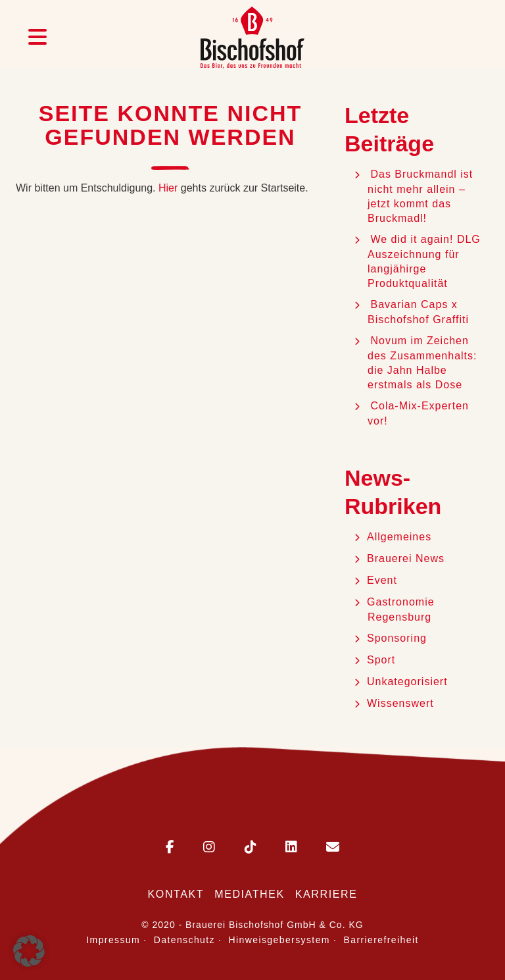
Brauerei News (406, 558)
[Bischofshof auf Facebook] (170, 848)
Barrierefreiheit (381, 940)
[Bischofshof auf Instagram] (196, 848)
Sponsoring (397, 638)
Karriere (326, 894)
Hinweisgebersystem (279, 940)
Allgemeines (399, 537)
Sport (381, 660)
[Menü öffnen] (37, 38)
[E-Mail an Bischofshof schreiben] (320, 848)
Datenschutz (184, 940)
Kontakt (176, 894)
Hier (168, 188)
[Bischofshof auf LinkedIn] (278, 848)
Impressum (113, 940)
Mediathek (250, 894)
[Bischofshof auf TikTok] (237, 848)
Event (382, 580)
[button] (29, 951)
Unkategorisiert (407, 682)
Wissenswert (400, 703)
